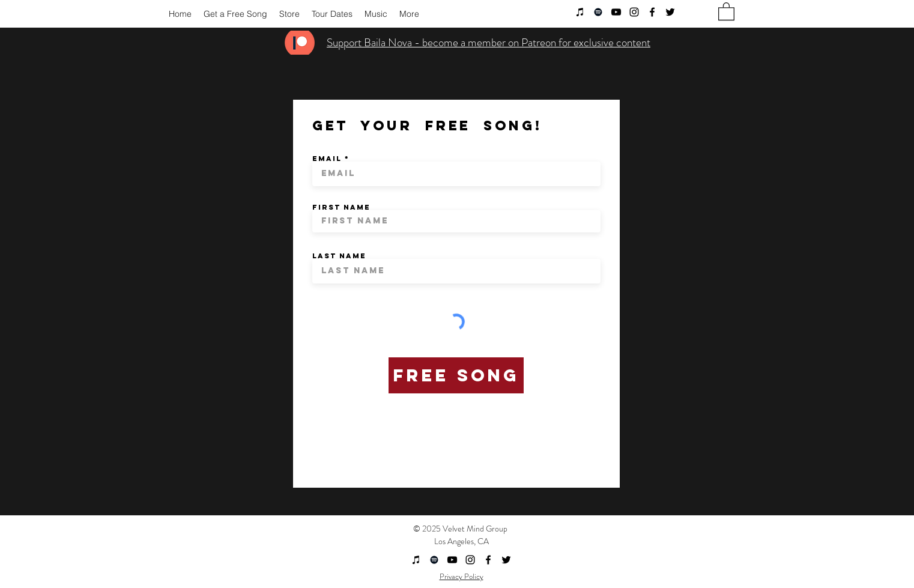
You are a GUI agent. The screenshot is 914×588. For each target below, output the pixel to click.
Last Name (339, 256)
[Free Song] (456, 375)
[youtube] (616, 12)
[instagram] (634, 12)
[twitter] (670, 12)
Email (327, 159)
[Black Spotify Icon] (598, 12)
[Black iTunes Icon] (580, 12)
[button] (726, 11)
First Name (341, 207)
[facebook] (652, 12)
